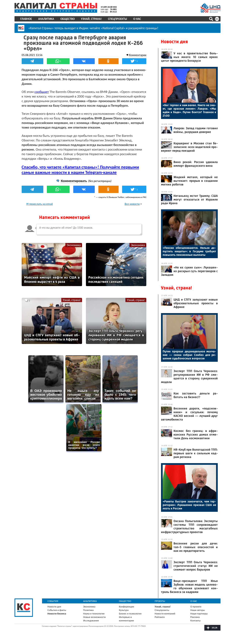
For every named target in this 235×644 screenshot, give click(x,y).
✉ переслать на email (40, 209)
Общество (68, 19)
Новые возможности (95, 617)
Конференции (127, 607)
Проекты (160, 601)
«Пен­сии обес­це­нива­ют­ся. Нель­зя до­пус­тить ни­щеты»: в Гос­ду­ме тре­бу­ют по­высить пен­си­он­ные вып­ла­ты (189, 251)
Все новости (132, 209)
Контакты (195, 621)
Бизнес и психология (130, 614)
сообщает (42, 92)
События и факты (57, 610)
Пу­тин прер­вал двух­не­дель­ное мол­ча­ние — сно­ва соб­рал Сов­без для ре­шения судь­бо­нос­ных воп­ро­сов (189, 355)
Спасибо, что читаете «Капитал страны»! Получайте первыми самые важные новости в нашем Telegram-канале (81, 174)
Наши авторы (197, 610)
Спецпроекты (118, 19)
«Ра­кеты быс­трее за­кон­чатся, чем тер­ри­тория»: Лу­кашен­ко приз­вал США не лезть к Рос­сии (189, 505)
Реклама (195, 617)
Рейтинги (160, 617)
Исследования (91, 621)
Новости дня (174, 42)
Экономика (74, 250)
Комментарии (137, 55)
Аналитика (46, 19)
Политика (89, 610)
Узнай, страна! (92, 19)
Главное (26, 19)
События (53, 601)
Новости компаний (165, 614)
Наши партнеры (199, 614)
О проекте (196, 607)
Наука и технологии (94, 614)
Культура (124, 610)
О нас (137, 19)
